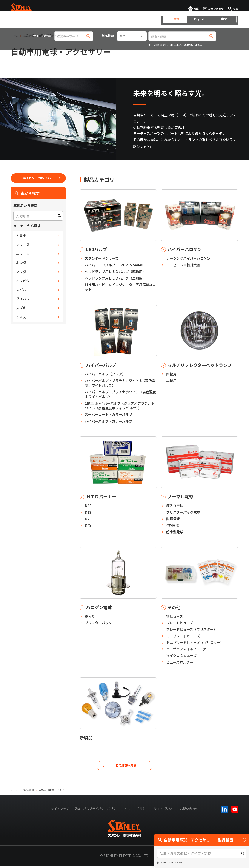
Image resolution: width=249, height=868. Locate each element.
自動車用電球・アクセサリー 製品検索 (202, 840)
